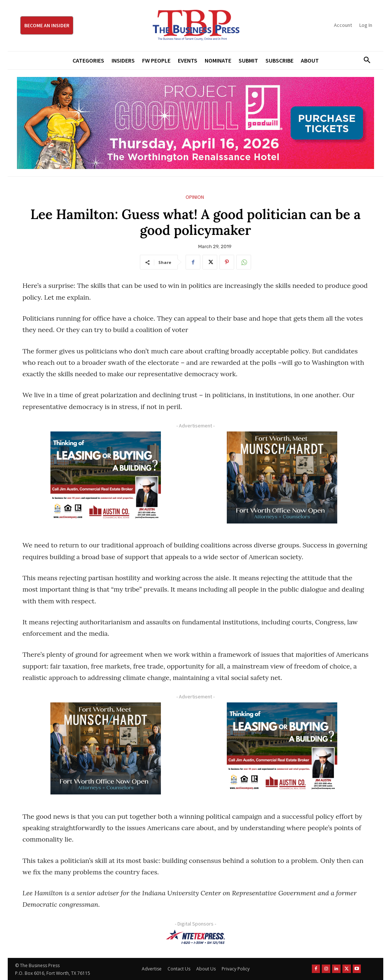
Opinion (195, 197)
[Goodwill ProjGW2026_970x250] (195, 123)
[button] (364, 60)
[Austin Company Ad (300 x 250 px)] (105, 477)
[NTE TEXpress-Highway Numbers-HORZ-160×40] (195, 937)
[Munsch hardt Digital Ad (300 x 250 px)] (282, 477)
